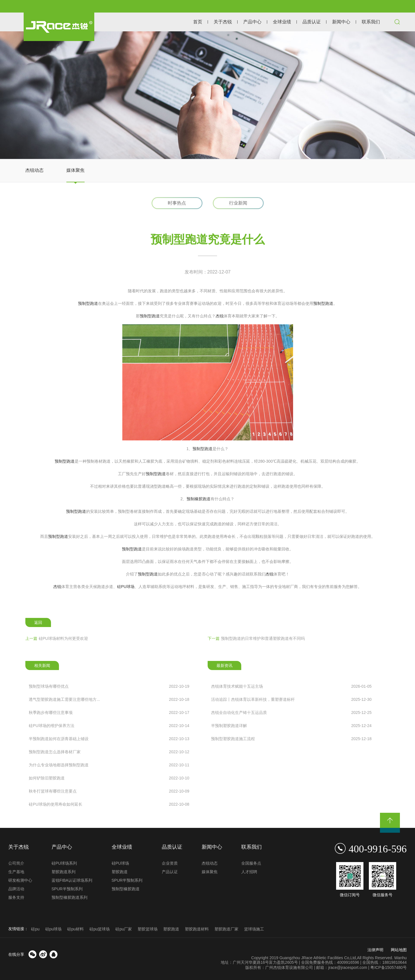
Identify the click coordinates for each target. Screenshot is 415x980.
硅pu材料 (75, 929)
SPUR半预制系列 (67, 889)
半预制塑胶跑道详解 (291, 726)
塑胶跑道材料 (197, 929)
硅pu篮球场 (100, 929)
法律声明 (375, 950)
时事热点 (177, 203)
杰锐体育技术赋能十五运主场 (291, 686)
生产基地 (16, 872)
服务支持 (16, 897)
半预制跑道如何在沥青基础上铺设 (109, 739)
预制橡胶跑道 (199, 499)
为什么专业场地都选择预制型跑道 (109, 765)
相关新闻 (42, 665)
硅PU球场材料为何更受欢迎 (57, 638)
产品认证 (170, 872)
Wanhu (400, 958)
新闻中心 (341, 22)
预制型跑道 (88, 303)
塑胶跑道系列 (64, 872)
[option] (207, 95)
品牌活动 (16, 889)
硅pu (35, 929)
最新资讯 (224, 665)
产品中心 (252, 22)
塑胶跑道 (120, 872)
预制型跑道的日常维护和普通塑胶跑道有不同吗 (256, 638)
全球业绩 (282, 22)
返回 (38, 622)
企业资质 (170, 863)
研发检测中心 (20, 880)
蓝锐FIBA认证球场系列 (72, 880)
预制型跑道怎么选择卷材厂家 (109, 752)
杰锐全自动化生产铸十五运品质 (291, 712)
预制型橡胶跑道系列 (69, 897)
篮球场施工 (254, 929)
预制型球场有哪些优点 (109, 686)
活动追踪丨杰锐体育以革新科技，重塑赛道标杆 (291, 699)
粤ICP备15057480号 (389, 967)
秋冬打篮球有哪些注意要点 (109, 791)
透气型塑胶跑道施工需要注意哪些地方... (109, 699)
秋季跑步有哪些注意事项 (109, 712)
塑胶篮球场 (148, 929)
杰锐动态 (34, 170)
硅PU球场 (126, 587)
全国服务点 (251, 863)
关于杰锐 (223, 22)
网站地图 (399, 950)
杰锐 (220, 316)
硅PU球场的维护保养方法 (109, 726)
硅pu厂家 (124, 929)
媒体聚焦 (75, 170)
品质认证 (312, 22)
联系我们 (371, 22)
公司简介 (16, 863)
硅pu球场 (54, 929)
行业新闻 (238, 203)
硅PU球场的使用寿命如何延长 (109, 804)
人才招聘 (249, 872)
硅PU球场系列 (64, 863)
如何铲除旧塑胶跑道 (109, 778)
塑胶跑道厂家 (226, 929)
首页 (198, 22)
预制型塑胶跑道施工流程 (291, 739)
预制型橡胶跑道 (126, 889)
